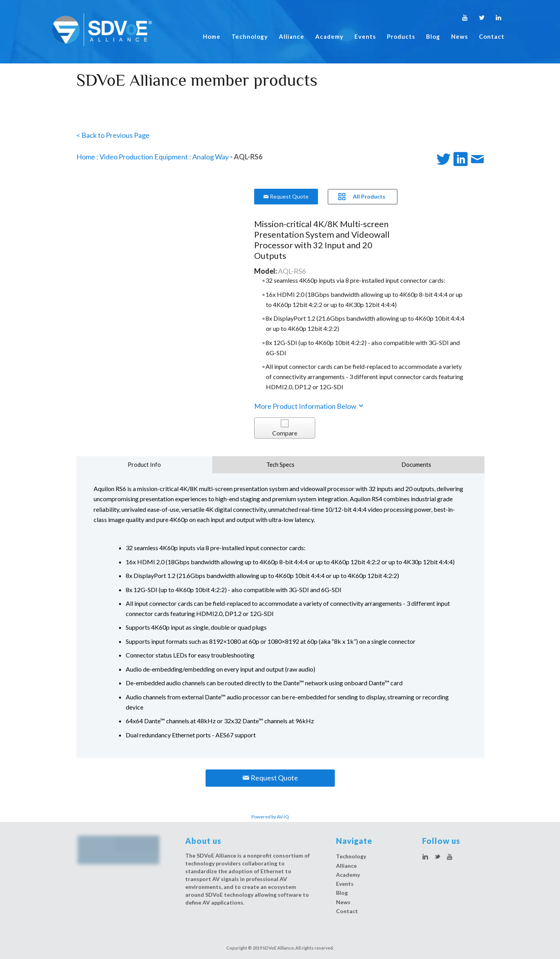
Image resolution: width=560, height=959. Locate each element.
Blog (433, 36)
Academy (329, 36)
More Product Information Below (309, 406)
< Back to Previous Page (113, 135)
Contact (492, 36)
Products (401, 36)
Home (212, 36)
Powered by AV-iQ (270, 817)
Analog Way (210, 157)
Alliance (292, 36)
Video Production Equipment (144, 157)
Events (365, 36)
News (460, 36)
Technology (250, 36)
